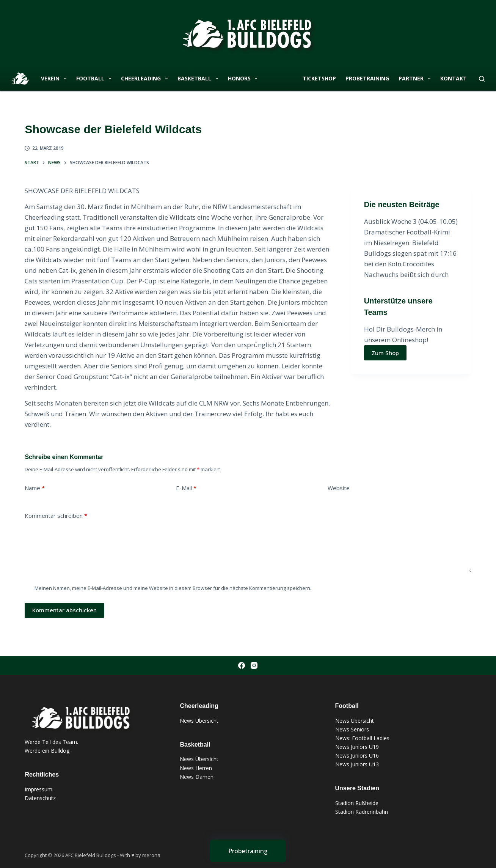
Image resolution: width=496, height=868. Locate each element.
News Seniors (352, 729)
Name (35, 488)
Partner (416, 79)
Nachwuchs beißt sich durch (406, 274)
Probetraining (367, 78)
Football (95, 79)
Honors (244, 79)
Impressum (38, 789)
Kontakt (454, 78)
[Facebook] (242, 665)
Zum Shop (385, 353)
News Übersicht (199, 721)
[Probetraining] (248, 851)
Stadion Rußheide (357, 803)
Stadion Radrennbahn (362, 812)
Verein (55, 79)
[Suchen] (482, 79)
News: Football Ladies (362, 738)
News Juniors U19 (357, 747)
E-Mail (186, 488)
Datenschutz (40, 798)
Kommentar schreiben (56, 516)
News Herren (196, 768)
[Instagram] (254, 665)
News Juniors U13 (357, 764)
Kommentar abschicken (64, 610)
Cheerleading (146, 79)
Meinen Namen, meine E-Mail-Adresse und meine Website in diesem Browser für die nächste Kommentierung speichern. (173, 588)
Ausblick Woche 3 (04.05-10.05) (411, 221)
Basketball (199, 79)
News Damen (197, 777)
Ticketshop (319, 78)
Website (339, 488)
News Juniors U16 (357, 756)
